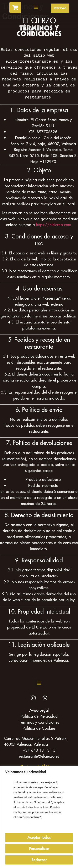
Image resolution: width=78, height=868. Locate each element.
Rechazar (39, 860)
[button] (36, 7)
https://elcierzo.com (53, 224)
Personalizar (39, 849)
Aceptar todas (39, 837)
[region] (39, 817)
